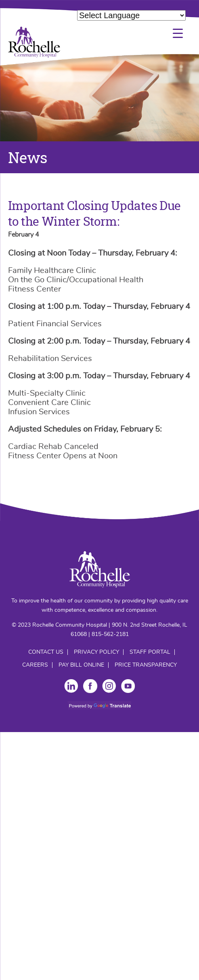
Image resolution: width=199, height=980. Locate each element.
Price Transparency (146, 665)
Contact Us (46, 652)
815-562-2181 (110, 634)
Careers (35, 665)
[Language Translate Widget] (131, 15)
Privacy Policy (96, 652)
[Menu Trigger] (178, 33)
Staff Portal (150, 652)
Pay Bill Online (81, 665)
